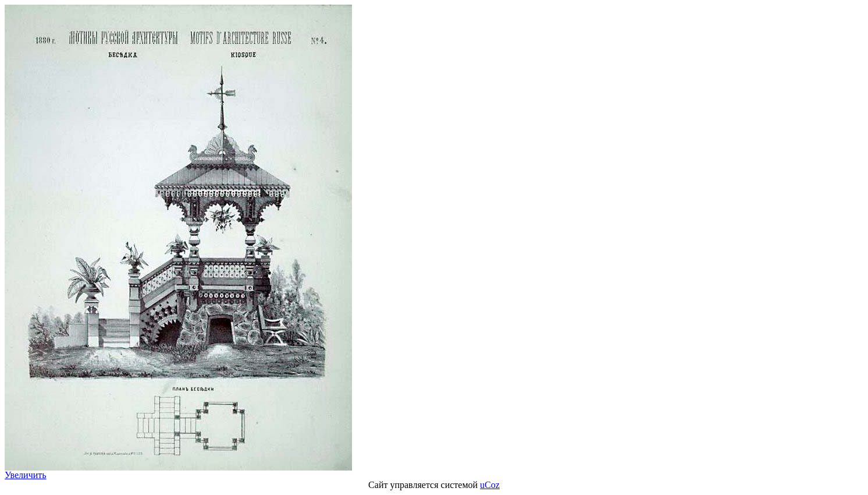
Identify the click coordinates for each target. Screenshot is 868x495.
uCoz (490, 485)
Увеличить (26, 475)
